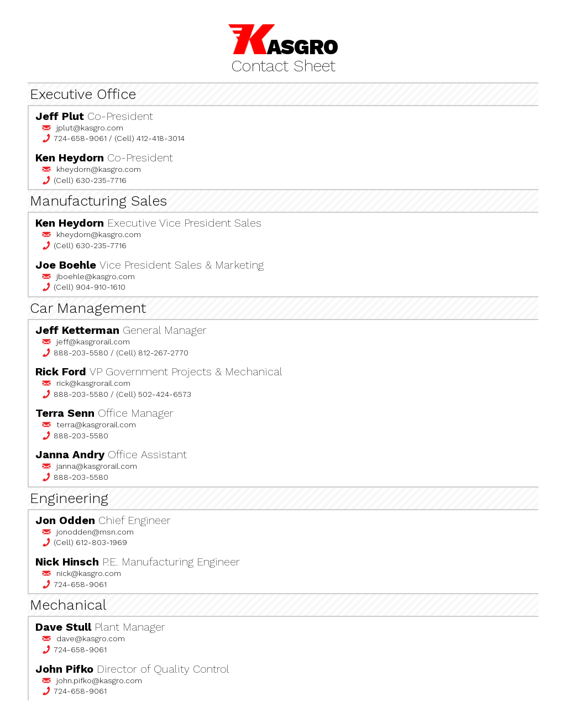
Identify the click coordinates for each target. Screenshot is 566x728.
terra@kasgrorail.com (96, 425)
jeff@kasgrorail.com (93, 342)
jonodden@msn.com (95, 532)
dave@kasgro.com (91, 638)
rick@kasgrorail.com (93, 383)
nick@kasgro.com (89, 573)
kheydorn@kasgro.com (99, 169)
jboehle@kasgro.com (96, 276)
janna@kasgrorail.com (97, 466)
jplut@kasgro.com (90, 128)
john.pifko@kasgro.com (99, 680)
